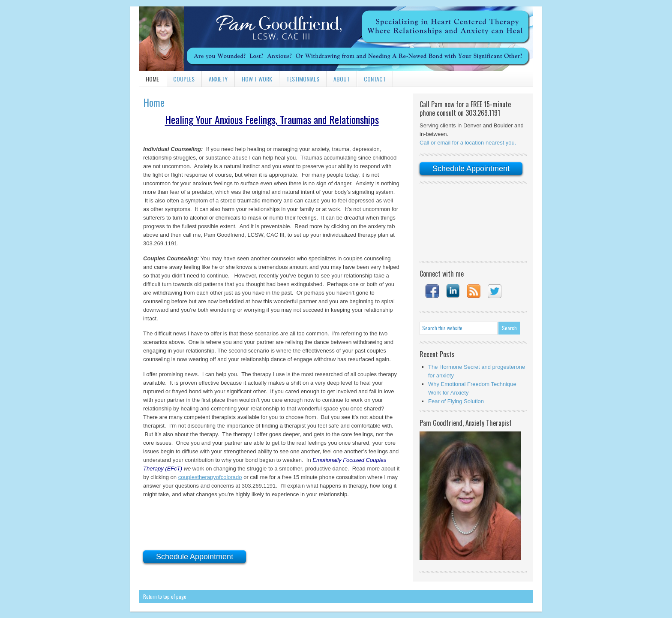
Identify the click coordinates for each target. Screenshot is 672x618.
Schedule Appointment (195, 557)
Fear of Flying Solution (456, 401)
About (342, 79)
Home (152, 79)
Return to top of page (165, 596)
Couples (184, 79)
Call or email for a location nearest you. (468, 143)
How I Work (257, 79)
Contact (375, 79)
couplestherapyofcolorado (210, 477)
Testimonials (303, 79)
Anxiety (218, 79)
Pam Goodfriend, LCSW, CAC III (336, 39)
